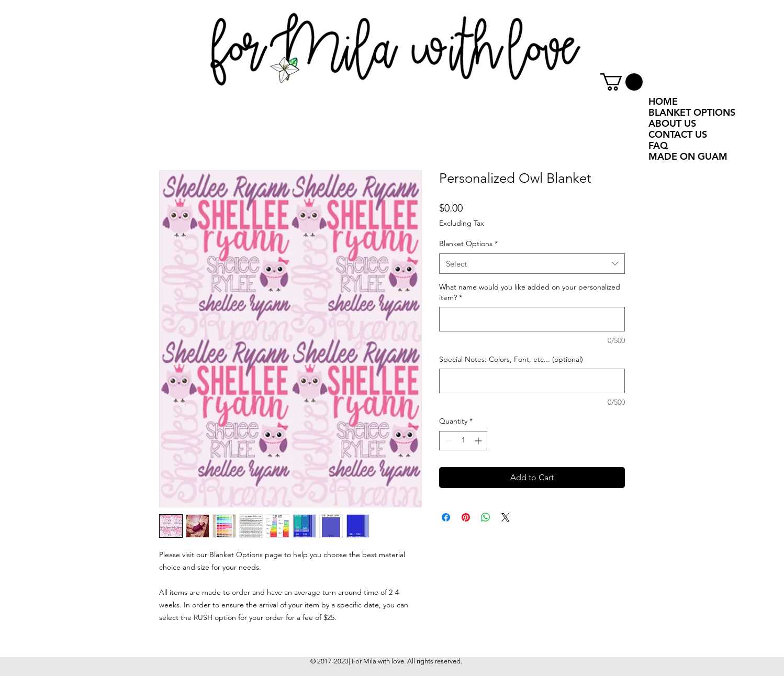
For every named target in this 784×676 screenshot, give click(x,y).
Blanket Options (468, 243)
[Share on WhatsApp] (486, 517)
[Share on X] (506, 517)
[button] (621, 82)
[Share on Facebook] (446, 517)
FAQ (658, 145)
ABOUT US (672, 123)
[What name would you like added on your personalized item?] (532, 319)
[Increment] (479, 441)
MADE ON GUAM (688, 156)
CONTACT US (678, 134)
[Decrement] (447, 441)
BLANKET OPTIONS (692, 112)
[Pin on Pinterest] (466, 517)
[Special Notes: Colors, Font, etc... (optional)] (532, 381)
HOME (663, 101)
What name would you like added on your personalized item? (530, 292)
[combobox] (532, 264)
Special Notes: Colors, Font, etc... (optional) (511, 359)
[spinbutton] (463, 441)
